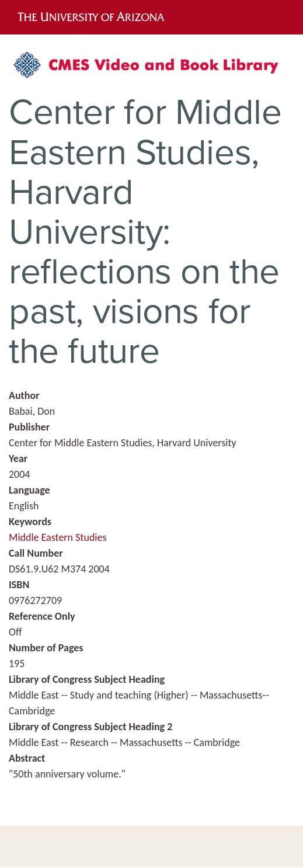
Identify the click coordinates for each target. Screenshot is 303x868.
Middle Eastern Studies (58, 537)
